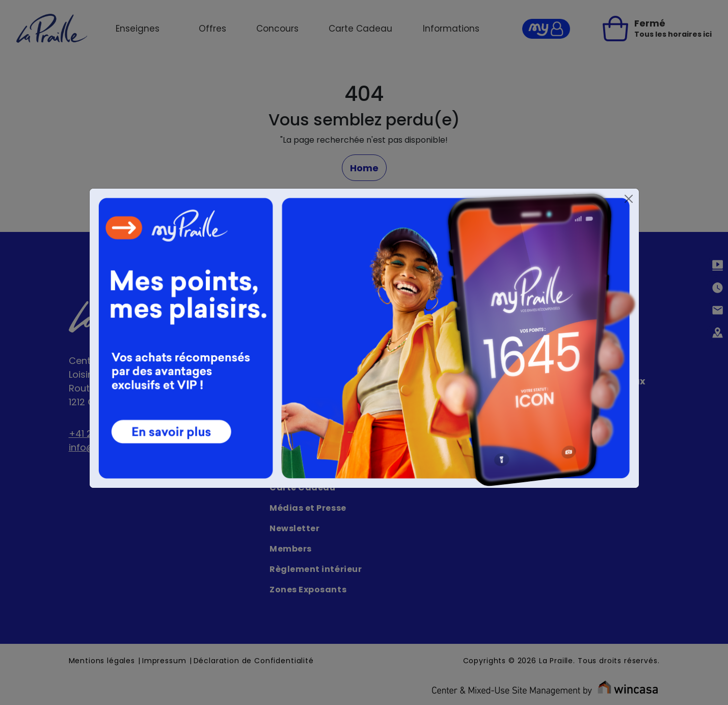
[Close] (629, 199)
